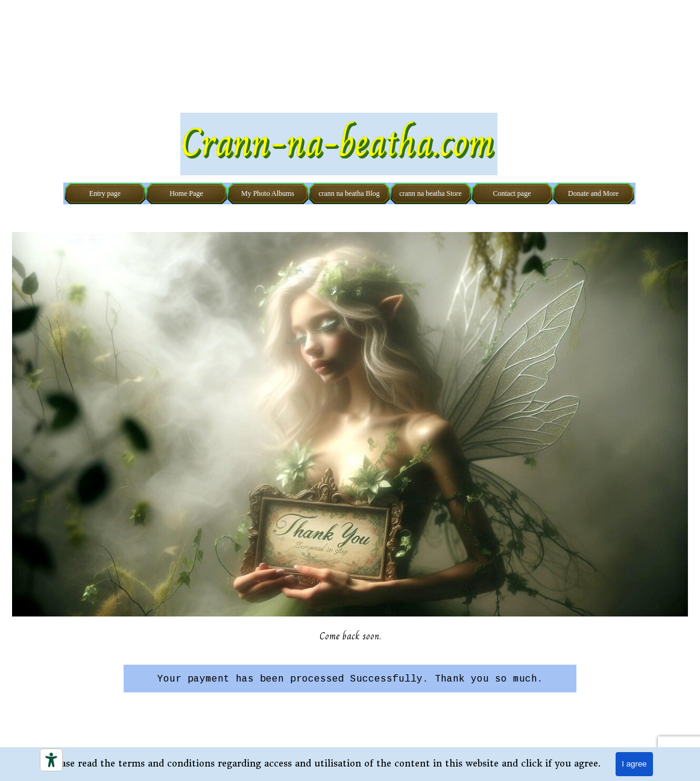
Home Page (186, 193)
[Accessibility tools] (51, 760)
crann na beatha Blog (349, 193)
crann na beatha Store (430, 193)
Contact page (512, 193)
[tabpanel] (350, 679)
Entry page (105, 193)
